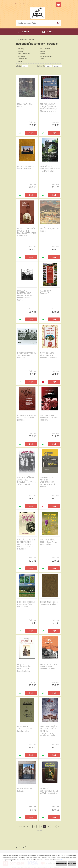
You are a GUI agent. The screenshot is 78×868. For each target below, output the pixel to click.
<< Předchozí (23, 826)
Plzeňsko (43, 51)
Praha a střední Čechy (24, 54)
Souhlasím (72, 863)
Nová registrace (27, 4)
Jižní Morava (21, 56)
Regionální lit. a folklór (29, 39)
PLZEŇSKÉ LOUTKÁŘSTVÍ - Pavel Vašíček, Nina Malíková (49, 791)
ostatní (20, 61)
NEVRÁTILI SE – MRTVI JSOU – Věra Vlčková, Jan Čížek (27, 418)
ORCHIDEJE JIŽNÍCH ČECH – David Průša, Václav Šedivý (48, 542)
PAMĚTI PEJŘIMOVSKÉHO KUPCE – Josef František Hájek (24, 668)
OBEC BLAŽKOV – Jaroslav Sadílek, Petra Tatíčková (49, 418)
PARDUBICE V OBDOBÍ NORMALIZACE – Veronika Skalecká (49, 667)
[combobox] (49, 66)
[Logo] (38, 13)
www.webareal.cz (36, 847)
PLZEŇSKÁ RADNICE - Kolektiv (26, 790)
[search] (58, 23)
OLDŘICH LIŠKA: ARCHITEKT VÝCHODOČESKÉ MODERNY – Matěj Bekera (48, 482)
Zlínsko (42, 59)
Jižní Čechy (21, 49)
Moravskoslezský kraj (46, 56)
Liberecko (21, 51)
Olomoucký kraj (22, 59)
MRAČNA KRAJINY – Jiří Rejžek (49, 230)
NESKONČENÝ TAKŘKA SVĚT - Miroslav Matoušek (26, 355)
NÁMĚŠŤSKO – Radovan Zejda (46, 292)
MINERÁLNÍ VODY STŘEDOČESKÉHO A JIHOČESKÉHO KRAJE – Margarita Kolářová (49, 108)
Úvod (19, 39)
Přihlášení (18, 4)
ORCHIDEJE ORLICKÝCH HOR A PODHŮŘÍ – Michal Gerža (27, 604)
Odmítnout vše (61, 863)
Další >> (39, 830)
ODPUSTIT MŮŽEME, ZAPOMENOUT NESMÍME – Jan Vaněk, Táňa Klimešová (27, 481)
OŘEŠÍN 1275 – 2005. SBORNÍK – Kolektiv (49, 603)
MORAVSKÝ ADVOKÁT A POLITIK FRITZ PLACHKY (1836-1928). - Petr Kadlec (27, 232)
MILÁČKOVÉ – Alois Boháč (25, 105)
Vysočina (43, 54)
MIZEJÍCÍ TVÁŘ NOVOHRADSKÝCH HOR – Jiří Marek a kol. (50, 169)
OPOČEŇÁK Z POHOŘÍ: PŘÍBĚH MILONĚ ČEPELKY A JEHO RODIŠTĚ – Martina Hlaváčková (26, 544)
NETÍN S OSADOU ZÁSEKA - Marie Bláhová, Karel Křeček (49, 355)
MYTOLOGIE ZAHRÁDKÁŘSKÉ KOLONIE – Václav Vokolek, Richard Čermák (25, 295)
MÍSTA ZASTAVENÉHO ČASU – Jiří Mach (26, 168)
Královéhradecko (45, 49)
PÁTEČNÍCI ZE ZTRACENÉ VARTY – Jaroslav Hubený (25, 729)
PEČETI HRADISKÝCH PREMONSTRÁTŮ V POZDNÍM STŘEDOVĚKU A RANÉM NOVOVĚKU (49, 731)
